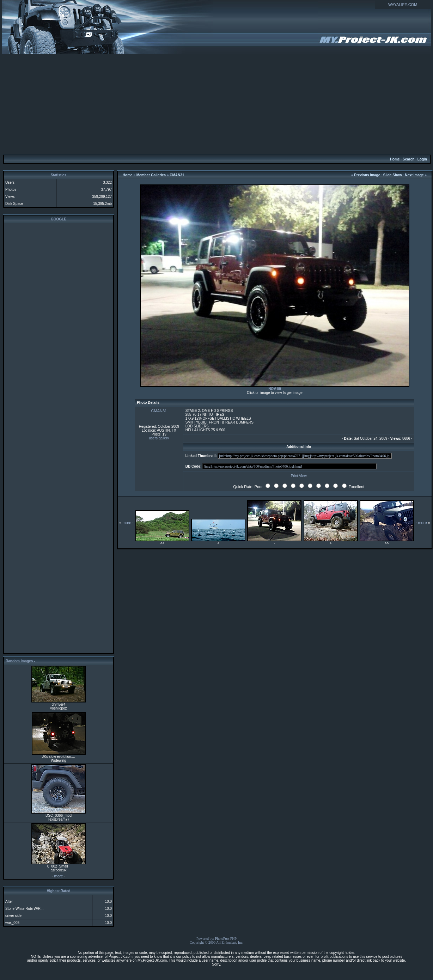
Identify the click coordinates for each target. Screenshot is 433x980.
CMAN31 (177, 175)
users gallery (159, 438)
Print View (299, 476)
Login (422, 159)
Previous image (367, 175)
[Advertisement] (216, 104)
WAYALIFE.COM (403, 5)
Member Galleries (151, 175)
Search (408, 159)
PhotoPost (222, 939)
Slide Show (393, 175)
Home (395, 159)
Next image (414, 175)
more (58, 876)
